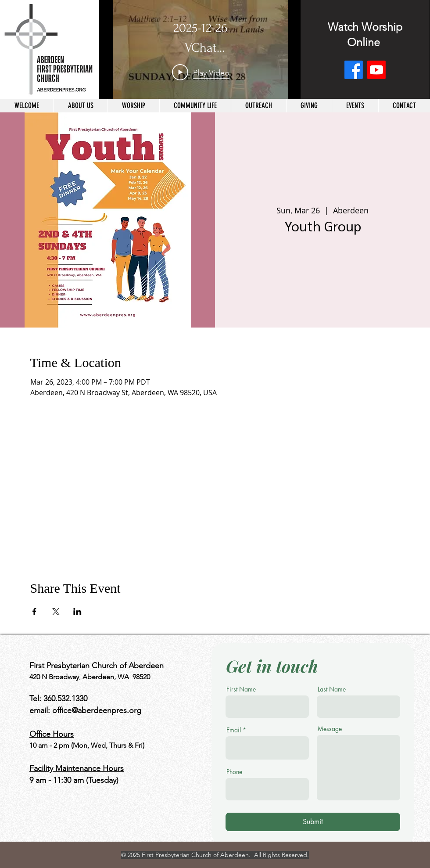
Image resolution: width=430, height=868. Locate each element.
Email (234, 730)
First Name (241, 689)
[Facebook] (354, 70)
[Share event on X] (56, 612)
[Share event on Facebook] (34, 612)
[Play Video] (201, 72)
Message (330, 729)
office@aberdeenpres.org (97, 710)
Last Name (332, 689)
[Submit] (313, 822)
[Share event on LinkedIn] (77, 612)
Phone (234, 772)
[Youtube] (376, 70)
